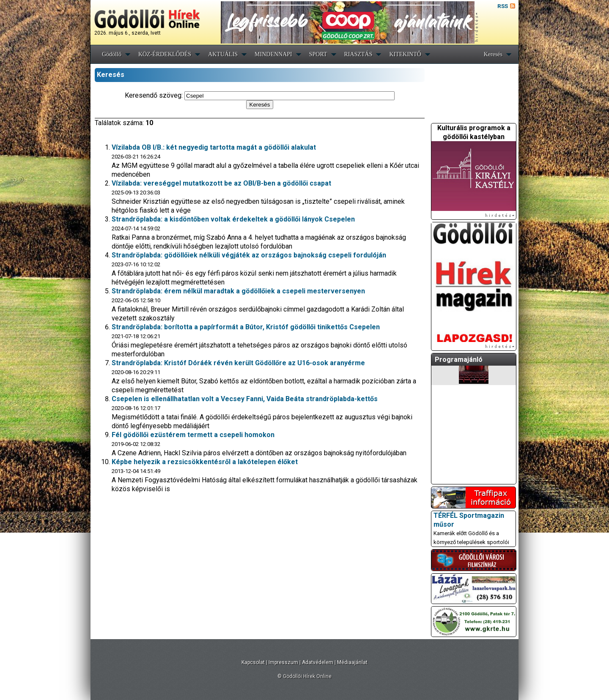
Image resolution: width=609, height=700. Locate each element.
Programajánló (459, 360)
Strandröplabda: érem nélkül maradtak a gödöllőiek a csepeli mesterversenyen (238, 291)
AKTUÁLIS (223, 54)
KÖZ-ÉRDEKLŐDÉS (165, 54)
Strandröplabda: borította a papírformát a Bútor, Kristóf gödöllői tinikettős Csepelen (246, 327)
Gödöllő (112, 54)
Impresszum (283, 662)
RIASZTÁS (358, 54)
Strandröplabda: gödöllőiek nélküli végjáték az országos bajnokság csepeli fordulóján (249, 255)
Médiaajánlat (352, 662)
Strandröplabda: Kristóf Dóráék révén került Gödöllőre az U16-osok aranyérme (238, 363)
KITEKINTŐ (405, 54)
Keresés (493, 54)
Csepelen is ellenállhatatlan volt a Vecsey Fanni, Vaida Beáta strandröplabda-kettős (245, 399)
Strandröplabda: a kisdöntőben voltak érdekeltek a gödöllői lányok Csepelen (233, 219)
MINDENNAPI (273, 54)
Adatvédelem (318, 662)
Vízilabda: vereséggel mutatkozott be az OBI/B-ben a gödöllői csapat (221, 183)
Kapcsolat (253, 662)
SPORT (318, 54)
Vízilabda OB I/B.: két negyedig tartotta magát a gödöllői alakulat (214, 147)
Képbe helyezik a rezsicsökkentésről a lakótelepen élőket (205, 462)
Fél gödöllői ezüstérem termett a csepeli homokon (193, 435)
